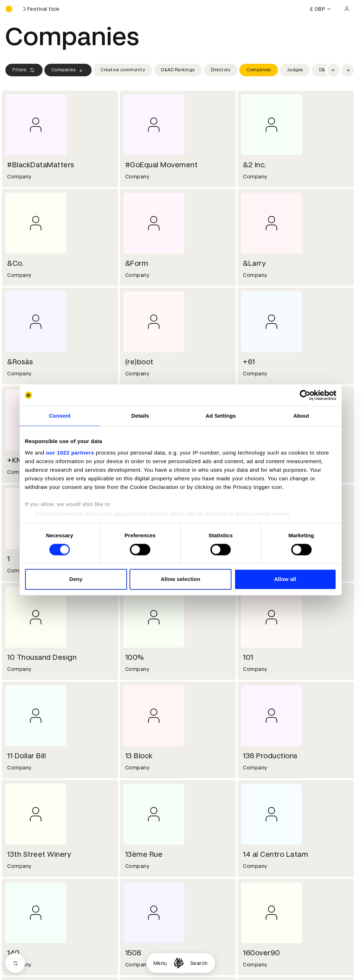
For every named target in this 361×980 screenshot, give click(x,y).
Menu (160, 963)
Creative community (123, 70)
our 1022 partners (70, 453)
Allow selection (180, 579)
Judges (295, 70)
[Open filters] (15, 963)
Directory (221, 70)
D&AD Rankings (178, 70)
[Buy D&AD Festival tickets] (41, 9)
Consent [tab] (60, 416)
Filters (24, 70)
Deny (76, 579)
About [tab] (301, 416)
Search (199, 963)
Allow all (285, 579)
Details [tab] (140, 416)
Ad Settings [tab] (221, 416)
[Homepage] (179, 963)
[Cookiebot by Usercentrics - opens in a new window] (305, 395)
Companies (68, 70)
